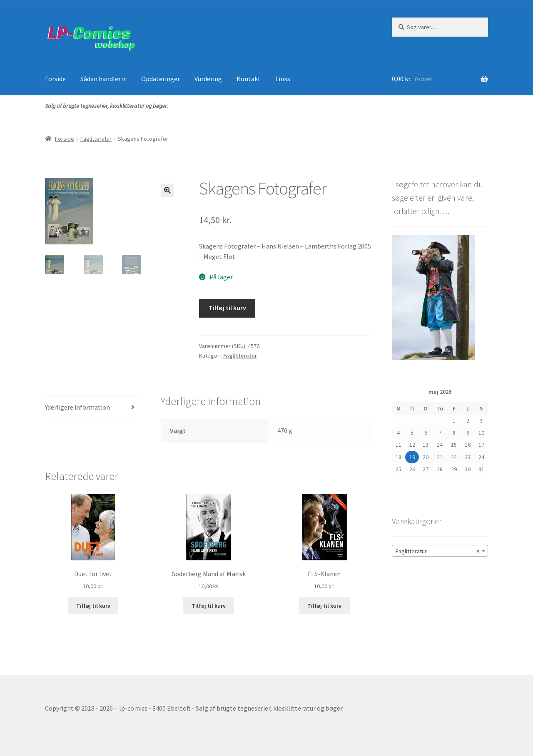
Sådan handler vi (103, 79)
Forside (55, 79)
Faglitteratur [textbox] (437, 551)
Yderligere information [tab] (77, 407)
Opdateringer (161, 79)
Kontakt (249, 79)
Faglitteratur (96, 139)
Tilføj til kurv (227, 308)
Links (283, 79)
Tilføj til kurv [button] (93, 606)
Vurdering (208, 79)
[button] (167, 190)
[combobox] (440, 551)
